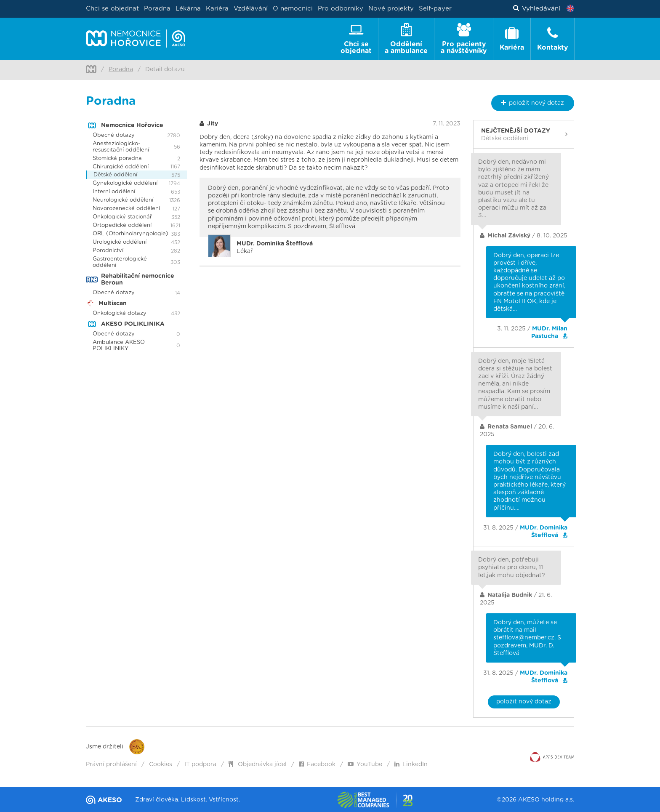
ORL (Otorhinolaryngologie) (130, 234)
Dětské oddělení (115, 175)
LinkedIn (411, 764)
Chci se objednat (112, 9)
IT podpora (200, 764)
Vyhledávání (537, 9)
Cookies (161, 764)
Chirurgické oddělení (121, 167)
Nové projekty (391, 9)
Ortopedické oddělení (122, 225)
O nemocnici (293, 9)
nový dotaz (533, 103)
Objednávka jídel (258, 764)
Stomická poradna (117, 158)
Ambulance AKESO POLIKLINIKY (119, 346)
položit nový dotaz (524, 702)
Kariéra (217, 9)
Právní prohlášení (111, 764)
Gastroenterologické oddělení (120, 262)
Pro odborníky (341, 9)
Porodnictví (108, 251)
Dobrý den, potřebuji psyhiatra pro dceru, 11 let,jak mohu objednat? (512, 567)
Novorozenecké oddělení (126, 209)
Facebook (317, 764)
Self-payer (435, 9)
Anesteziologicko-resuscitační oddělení (121, 147)
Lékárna (188, 9)
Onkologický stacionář (122, 217)
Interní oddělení (114, 192)
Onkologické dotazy (120, 313)
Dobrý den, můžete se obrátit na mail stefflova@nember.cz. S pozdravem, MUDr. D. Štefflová (527, 638)
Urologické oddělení (120, 242)
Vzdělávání (251, 9)
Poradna (157, 9)
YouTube (365, 764)
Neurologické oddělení (123, 200)
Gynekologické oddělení (125, 183)
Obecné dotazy (114, 135)
